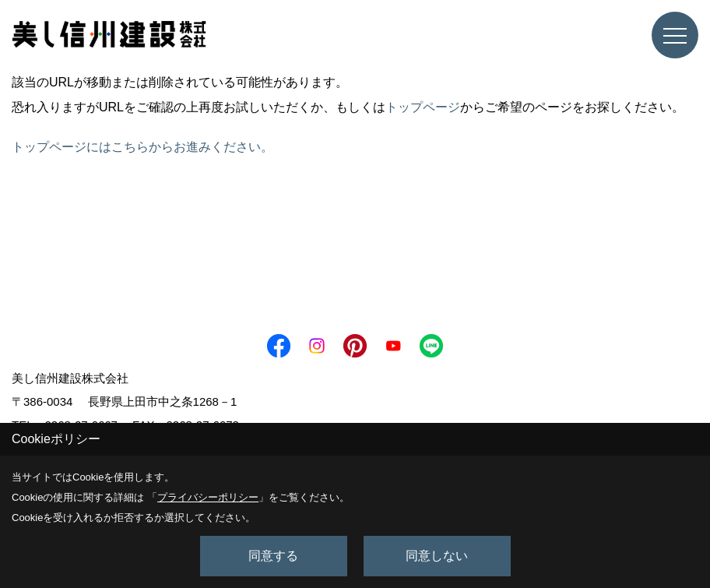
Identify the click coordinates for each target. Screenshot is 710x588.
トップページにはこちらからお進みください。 (142, 147)
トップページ (423, 107)
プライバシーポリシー (208, 497)
